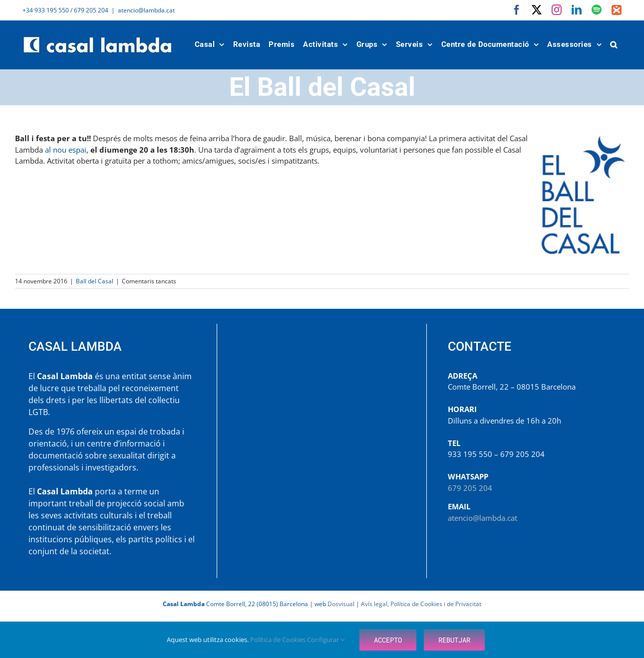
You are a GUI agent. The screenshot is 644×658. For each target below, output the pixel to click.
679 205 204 (470, 488)
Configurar (326, 640)
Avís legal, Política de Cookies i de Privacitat (421, 604)
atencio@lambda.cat (146, 10)
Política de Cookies (279, 640)
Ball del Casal (95, 281)
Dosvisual (341, 604)
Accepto (388, 640)
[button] (614, 45)
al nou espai (66, 150)
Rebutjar (454, 640)
